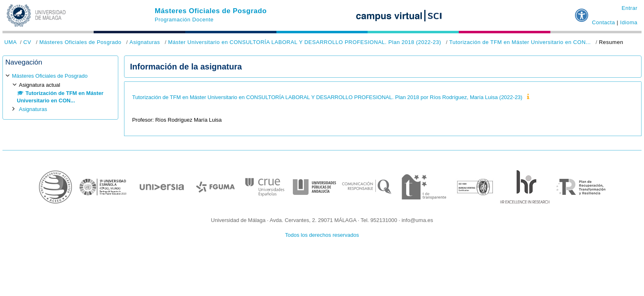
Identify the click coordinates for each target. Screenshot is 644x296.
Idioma (629, 22)
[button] (582, 12)
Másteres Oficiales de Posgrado (211, 11)
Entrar (629, 8)
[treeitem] (60, 93)
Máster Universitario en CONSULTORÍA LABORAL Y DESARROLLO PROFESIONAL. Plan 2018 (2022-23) (305, 42)
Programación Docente (184, 20)
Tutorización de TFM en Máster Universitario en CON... (520, 42)
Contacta (603, 22)
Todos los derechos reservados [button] (322, 235)
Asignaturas (145, 42)
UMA (11, 42)
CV (27, 42)
